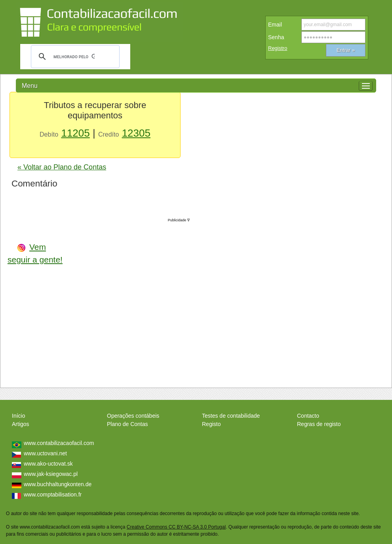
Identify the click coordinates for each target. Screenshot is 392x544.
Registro (278, 48)
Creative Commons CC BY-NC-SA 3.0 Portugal (176, 527)
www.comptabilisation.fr (53, 495)
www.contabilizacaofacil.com (59, 443)
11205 (75, 133)
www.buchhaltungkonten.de (58, 484)
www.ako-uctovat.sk (48, 464)
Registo (211, 424)
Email (275, 25)
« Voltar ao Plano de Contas (62, 167)
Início (18, 416)
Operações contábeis (133, 416)
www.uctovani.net (45, 453)
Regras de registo (319, 424)
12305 (136, 133)
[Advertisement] (130, 300)
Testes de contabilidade (231, 416)
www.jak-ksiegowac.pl (51, 474)
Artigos (21, 424)
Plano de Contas (127, 424)
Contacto (308, 416)
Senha (276, 37)
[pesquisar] (74, 57)
